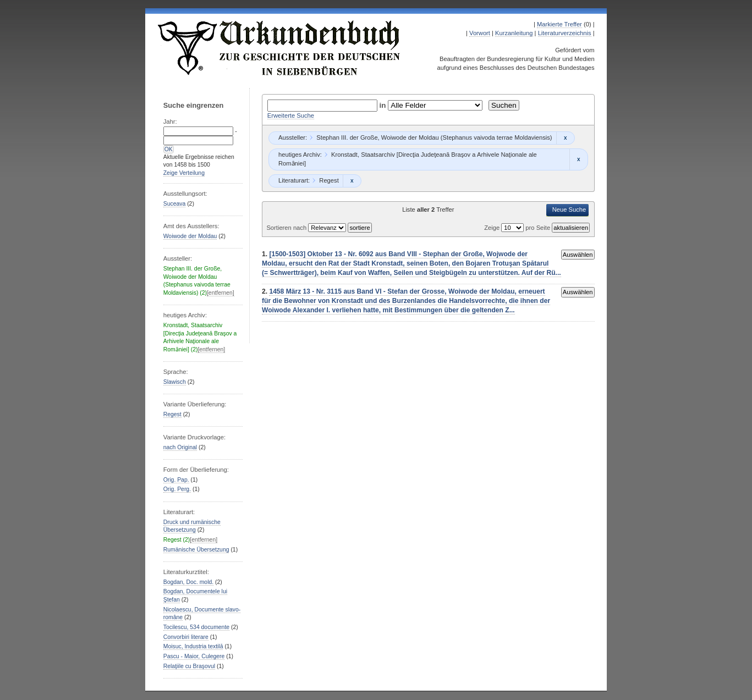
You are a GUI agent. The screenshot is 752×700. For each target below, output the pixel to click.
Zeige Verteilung (184, 173)
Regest (172, 414)
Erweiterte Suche (291, 115)
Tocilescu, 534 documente (196, 627)
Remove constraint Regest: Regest (352, 181)
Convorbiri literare (186, 637)
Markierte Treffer (559, 24)
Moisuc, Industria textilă (193, 646)
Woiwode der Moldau (190, 236)
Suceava (175, 204)
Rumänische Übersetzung (196, 550)
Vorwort (480, 33)
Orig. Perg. (177, 489)
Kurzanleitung (514, 33)
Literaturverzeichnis (565, 33)
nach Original (180, 447)
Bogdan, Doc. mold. (188, 582)
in (384, 105)
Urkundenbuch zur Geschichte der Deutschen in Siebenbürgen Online (279, 48)
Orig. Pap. (176, 480)
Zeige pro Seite (518, 228)
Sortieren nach (287, 228)
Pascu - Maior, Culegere (194, 656)
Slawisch (175, 382)
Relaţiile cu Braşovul (189, 666)
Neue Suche (569, 210)
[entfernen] (221, 293)
